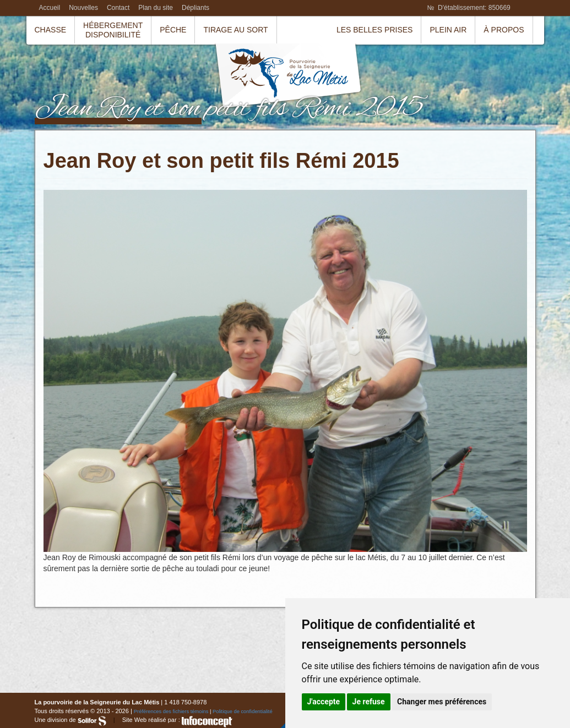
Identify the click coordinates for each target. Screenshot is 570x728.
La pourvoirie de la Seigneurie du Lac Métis (288, 77)
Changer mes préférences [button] (442, 702)
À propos (504, 30)
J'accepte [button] (324, 702)
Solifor (92, 721)
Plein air (448, 30)
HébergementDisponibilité (113, 30)
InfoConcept (207, 722)
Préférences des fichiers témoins (171, 711)
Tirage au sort (235, 30)
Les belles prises (375, 30)
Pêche (173, 30)
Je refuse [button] (369, 702)
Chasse (51, 30)
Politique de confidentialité (243, 711)
